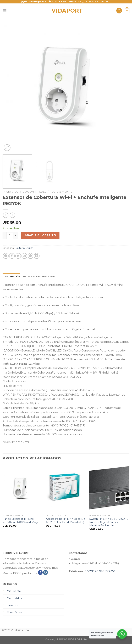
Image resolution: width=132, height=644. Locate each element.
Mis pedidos (14, 598)
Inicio (7, 192)
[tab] (11, 276)
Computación (24, 192)
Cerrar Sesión (15, 612)
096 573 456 (107, 571)
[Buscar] (119, 11)
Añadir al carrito (40, 235)
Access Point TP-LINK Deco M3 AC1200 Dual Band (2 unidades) (66, 520)
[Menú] (5, 11)
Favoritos (13, 605)
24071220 (92, 571)
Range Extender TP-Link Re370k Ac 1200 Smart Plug (20, 520)
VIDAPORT (66, 11)
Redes (42, 192)
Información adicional (39, 276)
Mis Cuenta (14, 591)
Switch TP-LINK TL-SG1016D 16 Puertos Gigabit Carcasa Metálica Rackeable (109, 522)
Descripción (11, 276)
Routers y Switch (62, 192)
